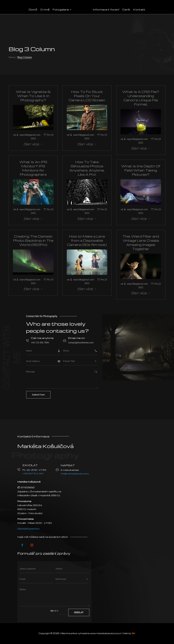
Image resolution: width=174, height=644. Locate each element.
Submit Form (38, 395)
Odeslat (79, 612)
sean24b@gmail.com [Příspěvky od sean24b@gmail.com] (30, 135)
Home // (13, 57)
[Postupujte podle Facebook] (22, 545)
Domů (33, 10)
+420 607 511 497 (33, 473)
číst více (32, 144)
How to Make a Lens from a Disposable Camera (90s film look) (87, 240)
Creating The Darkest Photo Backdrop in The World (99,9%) (33, 240)
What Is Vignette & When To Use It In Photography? (33, 96)
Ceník (126, 10)
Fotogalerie (61, 10)
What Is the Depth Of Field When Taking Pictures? (141, 170)
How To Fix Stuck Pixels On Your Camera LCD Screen (87, 96)
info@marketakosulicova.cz (75, 474)
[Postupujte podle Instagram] (32, 545)
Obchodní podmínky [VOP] (28, 529)
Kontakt (139, 10)
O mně (45, 10)
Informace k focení (106, 10)
